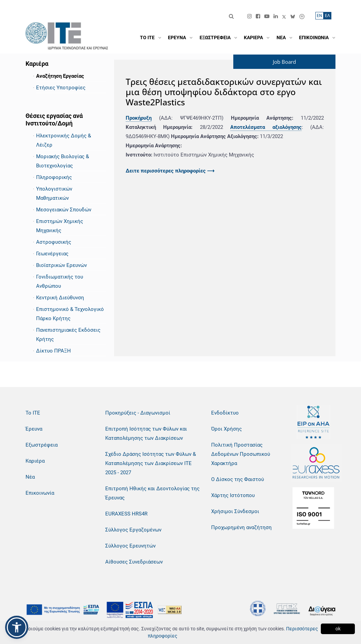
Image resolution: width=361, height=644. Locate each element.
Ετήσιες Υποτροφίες (61, 88)
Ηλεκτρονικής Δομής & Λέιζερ (64, 140)
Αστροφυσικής (54, 242)
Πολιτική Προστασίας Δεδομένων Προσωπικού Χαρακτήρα (241, 454)
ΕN (319, 16)
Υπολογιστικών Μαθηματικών (54, 193)
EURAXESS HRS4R (126, 514)
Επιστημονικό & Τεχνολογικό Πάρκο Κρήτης (70, 314)
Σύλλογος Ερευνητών (130, 546)
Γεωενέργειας (52, 254)
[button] (17, 627)
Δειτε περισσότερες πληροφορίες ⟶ (170, 171)
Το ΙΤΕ (33, 413)
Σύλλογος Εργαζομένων (133, 530)
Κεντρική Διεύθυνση (60, 298)
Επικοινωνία (40, 493)
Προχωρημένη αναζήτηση (241, 527)
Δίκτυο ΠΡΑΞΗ (53, 351)
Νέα (30, 477)
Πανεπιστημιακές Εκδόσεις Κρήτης (68, 335)
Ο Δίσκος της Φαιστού (238, 479)
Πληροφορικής (54, 177)
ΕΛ (327, 16)
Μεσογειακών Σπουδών (64, 210)
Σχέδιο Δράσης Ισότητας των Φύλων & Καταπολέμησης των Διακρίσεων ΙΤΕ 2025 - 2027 (151, 463)
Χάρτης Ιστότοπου (233, 495)
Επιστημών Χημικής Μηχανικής (60, 226)
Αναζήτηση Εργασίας (60, 76)
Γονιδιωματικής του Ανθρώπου (60, 281)
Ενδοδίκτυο (225, 413)
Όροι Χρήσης (226, 429)
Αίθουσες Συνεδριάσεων (134, 562)
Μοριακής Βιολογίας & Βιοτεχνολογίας (62, 161)
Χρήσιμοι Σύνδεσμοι (235, 511)
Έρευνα (34, 429)
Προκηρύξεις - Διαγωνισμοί (138, 413)
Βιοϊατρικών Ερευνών (61, 265)
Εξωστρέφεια (42, 445)
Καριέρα (35, 461)
